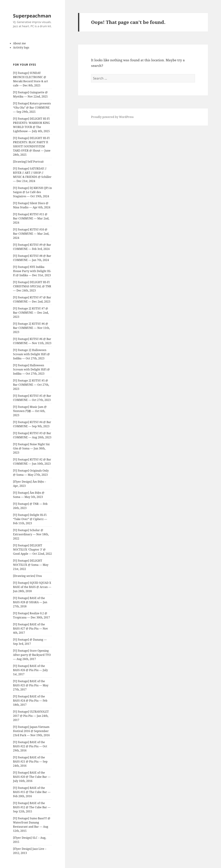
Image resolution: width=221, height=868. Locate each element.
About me (19, 43)
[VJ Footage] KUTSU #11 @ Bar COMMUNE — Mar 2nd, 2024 (31, 218)
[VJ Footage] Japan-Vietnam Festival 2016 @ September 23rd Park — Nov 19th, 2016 (31, 731)
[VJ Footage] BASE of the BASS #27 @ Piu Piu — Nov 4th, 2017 (30, 628)
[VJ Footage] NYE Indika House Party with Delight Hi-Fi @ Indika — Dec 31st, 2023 (32, 271)
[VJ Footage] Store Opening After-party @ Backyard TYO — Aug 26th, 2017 (32, 655)
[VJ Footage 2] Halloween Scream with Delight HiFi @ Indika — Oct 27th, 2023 (31, 354)
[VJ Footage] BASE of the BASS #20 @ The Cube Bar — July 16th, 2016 (32, 777)
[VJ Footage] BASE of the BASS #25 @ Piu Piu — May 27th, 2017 (31, 685)
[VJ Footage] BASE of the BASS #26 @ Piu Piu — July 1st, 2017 (30, 670)
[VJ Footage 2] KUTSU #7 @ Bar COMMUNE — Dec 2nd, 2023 (31, 313)
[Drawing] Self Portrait (28, 162)
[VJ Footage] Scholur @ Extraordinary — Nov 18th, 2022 (31, 534)
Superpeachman (32, 16)
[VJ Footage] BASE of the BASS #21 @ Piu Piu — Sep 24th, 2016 (30, 761)
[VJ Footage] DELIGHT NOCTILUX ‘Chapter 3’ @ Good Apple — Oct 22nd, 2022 (32, 550)
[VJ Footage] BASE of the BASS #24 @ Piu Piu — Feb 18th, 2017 (30, 701)
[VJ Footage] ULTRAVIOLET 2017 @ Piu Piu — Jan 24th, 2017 (31, 716)
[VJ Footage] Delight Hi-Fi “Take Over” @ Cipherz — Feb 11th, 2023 (30, 519)
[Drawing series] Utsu (27, 576)
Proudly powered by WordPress (112, 117)
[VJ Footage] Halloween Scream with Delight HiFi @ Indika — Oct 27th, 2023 (31, 369)
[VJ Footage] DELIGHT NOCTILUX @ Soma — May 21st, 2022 (31, 565)
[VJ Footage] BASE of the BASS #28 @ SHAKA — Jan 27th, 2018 (30, 602)
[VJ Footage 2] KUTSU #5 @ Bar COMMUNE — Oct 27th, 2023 (31, 385)
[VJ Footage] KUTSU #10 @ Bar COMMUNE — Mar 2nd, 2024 (31, 234)
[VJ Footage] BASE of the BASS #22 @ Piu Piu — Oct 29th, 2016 (30, 746)
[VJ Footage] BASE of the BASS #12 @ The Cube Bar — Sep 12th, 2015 (32, 807)
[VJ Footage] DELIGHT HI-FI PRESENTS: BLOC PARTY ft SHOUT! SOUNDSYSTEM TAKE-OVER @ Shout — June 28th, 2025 (32, 146)
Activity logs (21, 47)
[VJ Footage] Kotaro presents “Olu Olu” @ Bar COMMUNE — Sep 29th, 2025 (32, 108)
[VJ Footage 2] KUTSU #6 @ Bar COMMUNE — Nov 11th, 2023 (31, 328)
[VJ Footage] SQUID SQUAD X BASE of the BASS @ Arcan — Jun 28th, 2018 (32, 587)
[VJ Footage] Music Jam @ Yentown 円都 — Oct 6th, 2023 (30, 411)
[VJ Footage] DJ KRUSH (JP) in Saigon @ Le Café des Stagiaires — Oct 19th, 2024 (32, 192)
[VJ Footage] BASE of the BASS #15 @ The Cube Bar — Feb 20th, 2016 (32, 792)
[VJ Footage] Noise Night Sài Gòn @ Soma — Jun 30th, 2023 (31, 448)
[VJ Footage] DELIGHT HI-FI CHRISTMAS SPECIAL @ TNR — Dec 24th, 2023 (32, 286)
